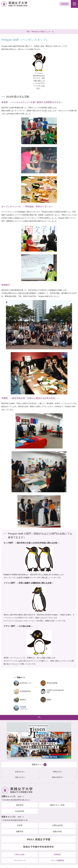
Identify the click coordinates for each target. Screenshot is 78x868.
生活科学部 (20, 811)
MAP (19, 797)
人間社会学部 (57, 825)
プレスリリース (20, 860)
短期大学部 (57, 832)
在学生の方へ (20, 772)
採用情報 (57, 854)
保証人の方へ (20, 777)
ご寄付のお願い (20, 854)
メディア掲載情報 (57, 860)
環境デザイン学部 (57, 805)
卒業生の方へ (58, 772)
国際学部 (20, 832)
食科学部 (20, 805)
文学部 (20, 825)
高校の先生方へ (58, 777)
